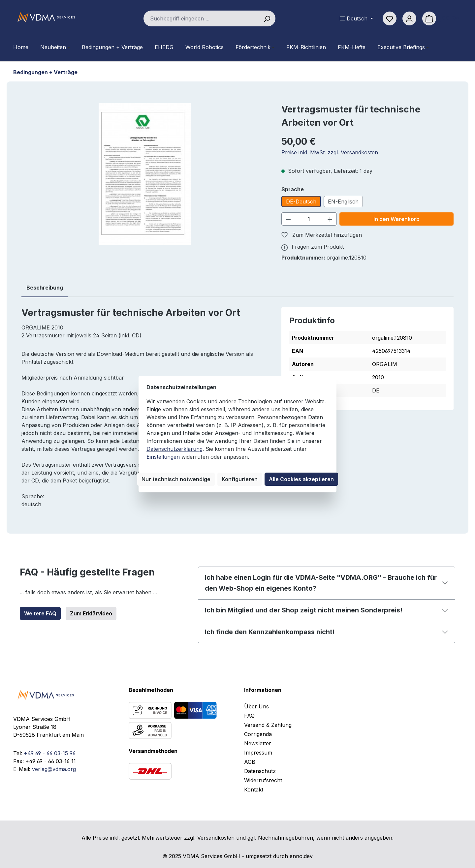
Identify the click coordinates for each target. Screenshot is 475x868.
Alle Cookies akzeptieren (301, 479)
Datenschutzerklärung (174, 449)
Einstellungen (163, 457)
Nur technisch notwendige (176, 479)
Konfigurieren (240, 479)
